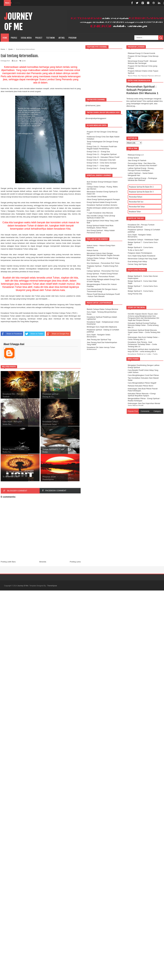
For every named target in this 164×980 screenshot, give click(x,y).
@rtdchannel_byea (93, 105)
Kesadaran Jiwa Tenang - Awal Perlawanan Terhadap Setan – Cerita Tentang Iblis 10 (142, 344)
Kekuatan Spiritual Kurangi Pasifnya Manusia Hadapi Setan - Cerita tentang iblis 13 (143, 325)
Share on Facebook (11, 334)
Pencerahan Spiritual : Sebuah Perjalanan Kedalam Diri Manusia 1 (142, 90)
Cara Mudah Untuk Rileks (97, 197)
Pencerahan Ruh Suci (136, 202)
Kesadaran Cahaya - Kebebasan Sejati (143, 240)
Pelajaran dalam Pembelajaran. (140, 253)
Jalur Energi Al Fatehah (137, 160)
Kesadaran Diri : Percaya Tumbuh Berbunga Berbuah (141, 226)
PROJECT (39, 38)
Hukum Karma (92, 250)
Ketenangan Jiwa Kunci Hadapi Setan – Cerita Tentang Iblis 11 (143, 338)
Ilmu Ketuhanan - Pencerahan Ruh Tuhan (103, 263)
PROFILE (14, 38)
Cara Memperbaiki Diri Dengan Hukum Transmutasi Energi (102, 290)
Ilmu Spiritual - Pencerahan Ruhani (101, 277)
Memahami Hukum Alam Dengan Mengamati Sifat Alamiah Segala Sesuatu (103, 254)
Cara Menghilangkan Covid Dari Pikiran (143, 375)
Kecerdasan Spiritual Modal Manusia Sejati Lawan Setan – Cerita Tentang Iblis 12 (144, 332)
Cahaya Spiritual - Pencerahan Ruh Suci (103, 271)
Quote (24, 61)
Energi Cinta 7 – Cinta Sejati (98, 166)
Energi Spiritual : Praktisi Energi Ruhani (102, 274)
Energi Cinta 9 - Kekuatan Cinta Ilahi (101, 160)
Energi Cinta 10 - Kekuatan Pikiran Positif (103, 157)
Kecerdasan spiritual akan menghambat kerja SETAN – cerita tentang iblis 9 (143, 350)
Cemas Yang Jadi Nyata (137, 264)
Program (72, 38)
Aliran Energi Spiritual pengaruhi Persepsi (103, 199)
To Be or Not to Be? (136, 250)
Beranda (43, 562)
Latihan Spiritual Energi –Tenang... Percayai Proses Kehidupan (141, 169)
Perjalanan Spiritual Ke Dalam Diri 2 (141, 187)
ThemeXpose (52, 586)
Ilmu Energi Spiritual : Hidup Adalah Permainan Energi (101, 232)
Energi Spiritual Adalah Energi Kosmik (102, 202)
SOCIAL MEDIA (26, 38)
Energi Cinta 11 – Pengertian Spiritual (102, 154)
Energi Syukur (133, 158)
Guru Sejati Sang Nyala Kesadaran (142, 256)
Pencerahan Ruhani (136, 197)
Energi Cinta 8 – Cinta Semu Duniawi (101, 163)
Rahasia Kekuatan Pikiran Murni (140, 386)
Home (5, 38)
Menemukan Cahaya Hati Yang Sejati (143, 259)
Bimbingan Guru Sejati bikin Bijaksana (102, 327)
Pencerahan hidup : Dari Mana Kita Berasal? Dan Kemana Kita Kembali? (142, 164)
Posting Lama (75, 562)
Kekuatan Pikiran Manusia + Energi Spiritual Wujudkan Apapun (142, 395)
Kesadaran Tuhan (135, 212)
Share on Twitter (34, 334)
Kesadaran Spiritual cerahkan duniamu (102, 205)
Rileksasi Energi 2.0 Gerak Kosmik (141, 53)
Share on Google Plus (58, 334)
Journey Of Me (18, 22)
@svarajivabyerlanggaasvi (96, 118)
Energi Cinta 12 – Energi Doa (98, 152)
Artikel (62, 38)
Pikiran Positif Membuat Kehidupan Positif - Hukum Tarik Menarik (103, 295)
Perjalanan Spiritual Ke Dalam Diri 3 (141, 192)
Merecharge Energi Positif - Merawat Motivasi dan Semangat (142, 62)
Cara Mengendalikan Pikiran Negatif (142, 383)
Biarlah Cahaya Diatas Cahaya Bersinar (102, 309)
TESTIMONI (50, 38)
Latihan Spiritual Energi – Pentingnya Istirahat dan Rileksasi (142, 179)
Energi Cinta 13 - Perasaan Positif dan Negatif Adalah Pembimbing (102, 148)
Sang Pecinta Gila (135, 294)
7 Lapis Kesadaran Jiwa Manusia (100, 213)
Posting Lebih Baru (8, 562)
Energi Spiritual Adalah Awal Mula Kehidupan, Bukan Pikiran (100, 227)
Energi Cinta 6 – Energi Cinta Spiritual (102, 168)
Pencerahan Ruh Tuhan (137, 207)
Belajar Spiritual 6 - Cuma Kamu (140, 247)
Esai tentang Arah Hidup (137, 261)
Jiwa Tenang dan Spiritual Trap (99, 340)
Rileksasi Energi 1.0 (136, 155)
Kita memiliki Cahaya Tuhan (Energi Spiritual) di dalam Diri (101, 217)
